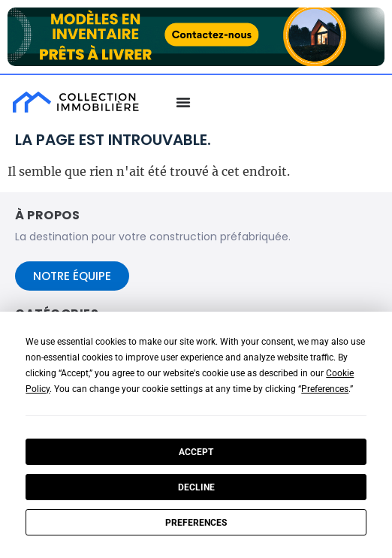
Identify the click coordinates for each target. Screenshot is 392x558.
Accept (196, 452)
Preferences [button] (325, 389)
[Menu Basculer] (183, 102)
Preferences (196, 523)
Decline (196, 487)
